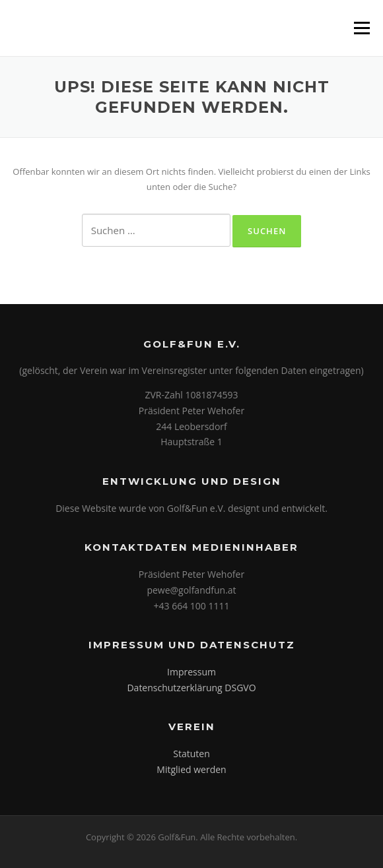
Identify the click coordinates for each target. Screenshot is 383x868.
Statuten (191, 754)
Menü (362, 28)
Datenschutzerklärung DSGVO (191, 688)
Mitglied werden (191, 769)
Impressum (191, 672)
